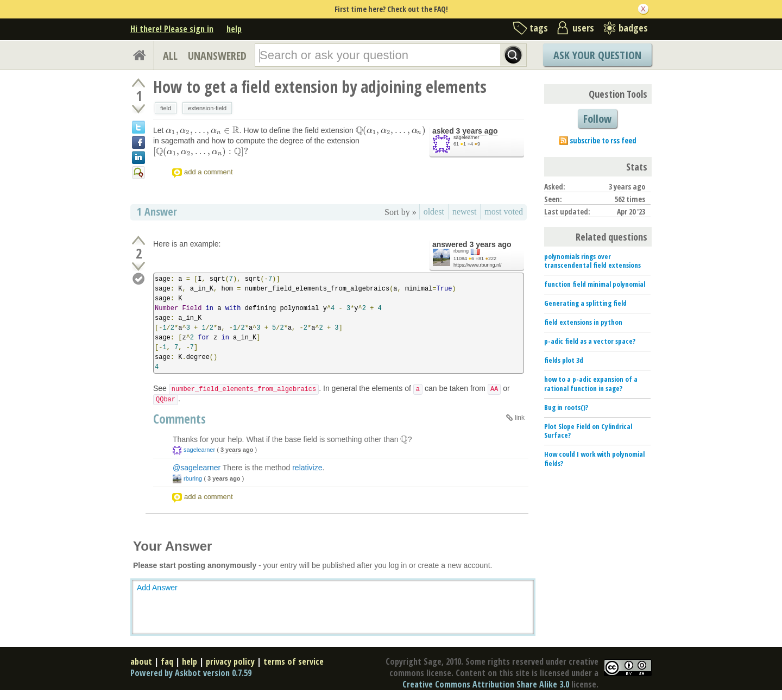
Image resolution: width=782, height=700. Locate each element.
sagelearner (466, 137)
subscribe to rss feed (603, 140)
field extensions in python (583, 322)
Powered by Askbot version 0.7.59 (191, 673)
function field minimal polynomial (595, 284)
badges (633, 28)
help (234, 29)
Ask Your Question (597, 55)
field (166, 108)
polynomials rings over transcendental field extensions (592, 261)
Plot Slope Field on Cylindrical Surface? (588, 431)
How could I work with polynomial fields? (594, 459)
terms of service (294, 661)
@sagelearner (197, 468)
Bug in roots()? (566, 407)
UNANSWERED (217, 56)
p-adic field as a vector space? (590, 341)
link (520, 418)
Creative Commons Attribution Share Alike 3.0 (486, 684)
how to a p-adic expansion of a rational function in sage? (591, 384)
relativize (307, 468)
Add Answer (157, 588)
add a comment (209, 172)
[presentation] (202, 130)
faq (167, 661)
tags (539, 28)
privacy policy (230, 661)
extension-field (207, 108)
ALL (170, 56)
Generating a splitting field (585, 303)
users (583, 28)
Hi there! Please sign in (172, 29)
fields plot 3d (564, 360)
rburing (461, 251)
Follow (597, 119)
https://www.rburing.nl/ (478, 265)
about (141, 661)
